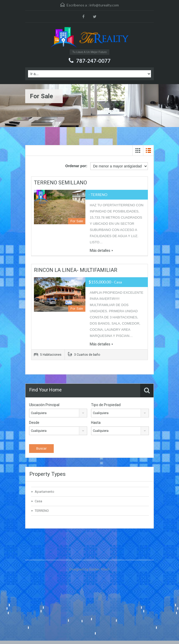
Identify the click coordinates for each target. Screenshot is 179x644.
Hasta (96, 423)
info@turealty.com (104, 5)
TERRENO (42, 511)
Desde (34, 423)
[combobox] (58, 413)
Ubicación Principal (44, 405)
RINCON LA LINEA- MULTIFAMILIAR (76, 270)
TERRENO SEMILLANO (60, 183)
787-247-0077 (93, 61)
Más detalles (101, 251)
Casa (38, 501)
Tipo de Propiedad (106, 405)
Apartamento (44, 492)
